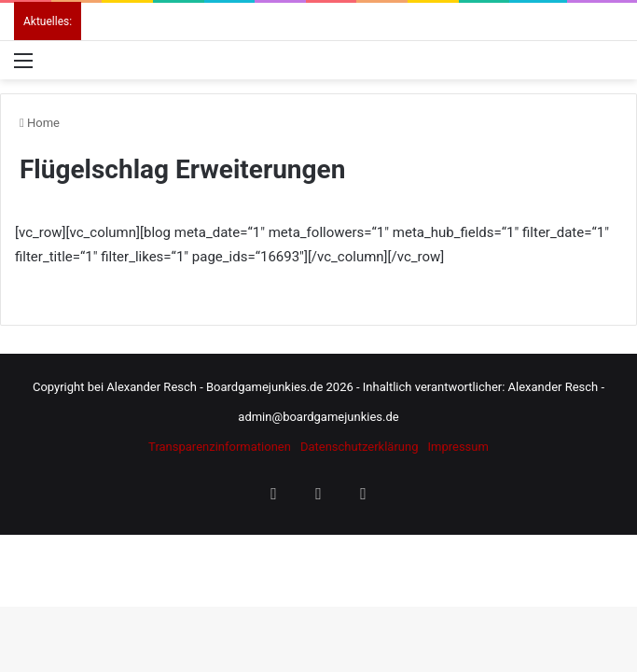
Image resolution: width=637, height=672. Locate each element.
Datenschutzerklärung (360, 447)
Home (40, 123)
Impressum (457, 447)
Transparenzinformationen (220, 447)
